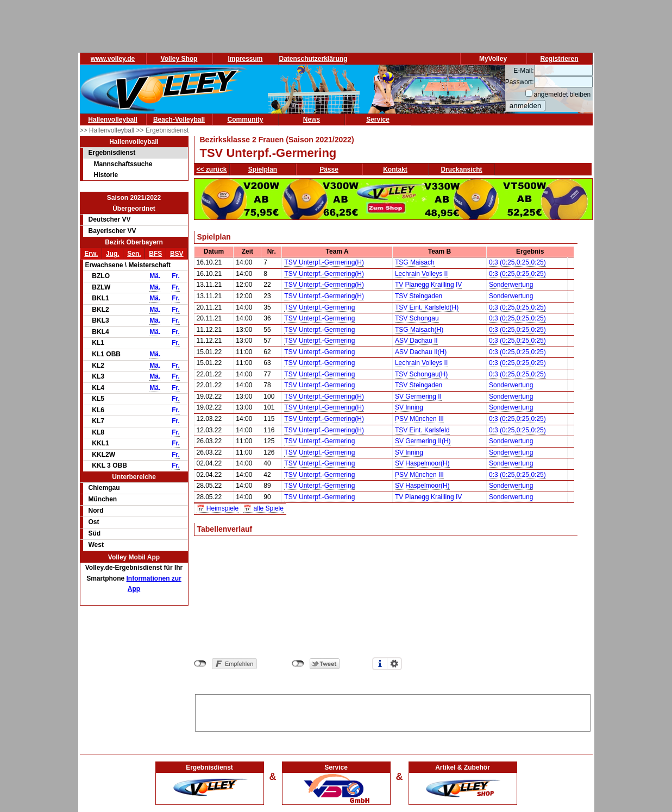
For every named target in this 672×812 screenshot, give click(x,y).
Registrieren (559, 59)
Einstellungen (394, 664)
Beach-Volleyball (179, 119)
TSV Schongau (417, 318)
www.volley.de (113, 59)
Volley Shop (179, 59)
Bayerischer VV (112, 231)
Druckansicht (462, 169)
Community (246, 119)
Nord (96, 511)
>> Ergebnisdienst (163, 130)
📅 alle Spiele (263, 508)
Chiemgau (104, 488)
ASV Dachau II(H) (421, 352)
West (96, 545)
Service (378, 119)
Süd (95, 533)
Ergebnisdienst (112, 153)
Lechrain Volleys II (421, 274)
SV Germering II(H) (423, 441)
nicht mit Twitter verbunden (298, 664)
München (103, 499)
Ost (94, 522)
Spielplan (263, 169)
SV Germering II (418, 396)
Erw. (91, 254)
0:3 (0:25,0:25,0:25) (517, 262)
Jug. (113, 254)
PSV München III (419, 419)
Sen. (134, 254)
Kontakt (395, 169)
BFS (155, 254)
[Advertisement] (393, 711)
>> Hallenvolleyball (108, 130)
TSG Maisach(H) (419, 330)
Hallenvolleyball (113, 119)
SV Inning (409, 407)
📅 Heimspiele (218, 508)
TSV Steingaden (419, 296)
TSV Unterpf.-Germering (319, 307)
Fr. (176, 276)
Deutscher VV (110, 219)
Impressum (245, 59)
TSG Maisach (415, 262)
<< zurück (212, 169)
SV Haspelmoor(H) (422, 463)
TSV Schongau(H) (421, 374)
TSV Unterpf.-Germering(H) (324, 262)
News (312, 119)
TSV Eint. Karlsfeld (422, 430)
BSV (177, 254)
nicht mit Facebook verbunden (200, 664)
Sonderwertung (511, 285)
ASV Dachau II (416, 341)
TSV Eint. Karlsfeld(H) (427, 307)
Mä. (155, 276)
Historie (106, 175)
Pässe (329, 169)
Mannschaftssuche (123, 164)
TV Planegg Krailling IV (428, 285)
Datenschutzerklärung (313, 59)
